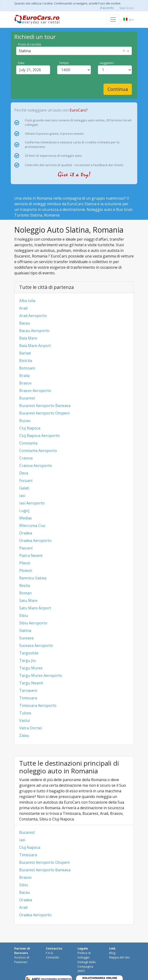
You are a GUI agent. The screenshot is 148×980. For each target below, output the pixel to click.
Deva (24, 473)
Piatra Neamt (31, 555)
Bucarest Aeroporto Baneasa (45, 406)
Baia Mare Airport (35, 346)
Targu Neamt (31, 683)
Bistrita (26, 361)
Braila (24, 376)
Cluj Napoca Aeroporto (39, 436)
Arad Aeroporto (33, 316)
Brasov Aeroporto (35, 391)
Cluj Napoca (30, 428)
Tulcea (25, 713)
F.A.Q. (50, 953)
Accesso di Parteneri (22, 960)
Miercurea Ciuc (32, 525)
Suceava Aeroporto (36, 645)
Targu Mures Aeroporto (41, 675)
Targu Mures (31, 668)
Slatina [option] (25, 51)
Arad (23, 308)
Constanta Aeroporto (38, 451)
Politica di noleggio (84, 955)
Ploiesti (26, 570)
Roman (25, 593)
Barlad (25, 353)
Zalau (24, 735)
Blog (112, 953)
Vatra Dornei (31, 728)
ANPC (81, 971)
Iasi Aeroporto (32, 503)
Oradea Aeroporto (35, 540)
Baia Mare (28, 338)
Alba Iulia (27, 301)
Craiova (26, 458)
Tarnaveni (28, 690)
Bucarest (27, 398)
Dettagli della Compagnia (87, 964)
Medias (26, 518)
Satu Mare (28, 600)
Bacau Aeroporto (34, 331)
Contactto (53, 957)
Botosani (27, 368)
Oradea (26, 533)
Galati (24, 488)
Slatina (25, 630)
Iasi (22, 496)
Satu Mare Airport (35, 608)
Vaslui (24, 720)
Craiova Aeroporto (36, 466)
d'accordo (107, 8)
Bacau (25, 323)
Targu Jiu (27, 660)
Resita (25, 585)
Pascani (26, 548)
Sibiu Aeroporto (33, 623)
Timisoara (28, 698)
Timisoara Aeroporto (38, 705)
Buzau (25, 421)
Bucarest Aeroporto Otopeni (44, 413)
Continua (118, 89)
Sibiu (24, 615)
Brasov (25, 383)
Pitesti (25, 563)
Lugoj (24, 510)
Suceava (26, 638)
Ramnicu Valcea (33, 578)
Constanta (28, 443)
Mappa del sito (119, 957)
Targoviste (29, 653)
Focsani (26, 481)
